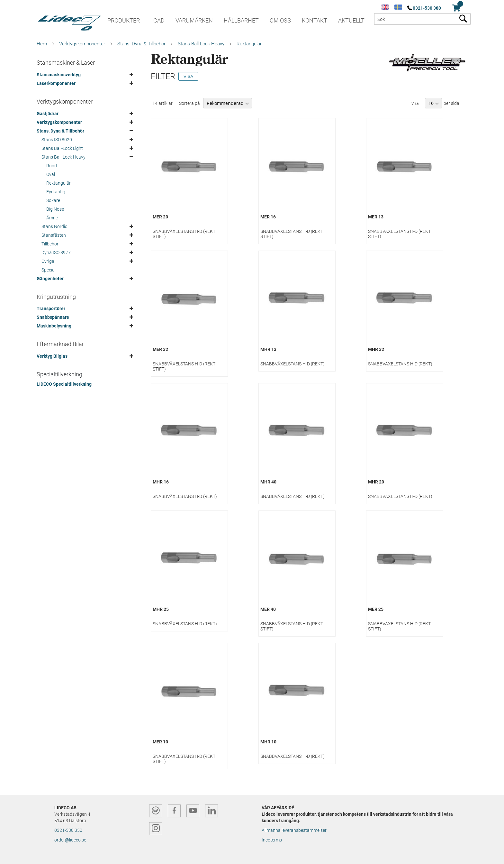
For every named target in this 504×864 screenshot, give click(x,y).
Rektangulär (59, 183)
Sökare (53, 200)
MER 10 (160, 742)
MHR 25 (161, 609)
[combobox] (422, 19)
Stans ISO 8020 (57, 140)
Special (49, 270)
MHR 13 (268, 349)
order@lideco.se (70, 840)
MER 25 (376, 609)
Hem (42, 44)
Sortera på (189, 103)
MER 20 (160, 217)
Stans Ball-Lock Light (62, 148)
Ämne (52, 218)
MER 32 (160, 349)
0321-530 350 (68, 830)
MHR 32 (376, 349)
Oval (51, 174)
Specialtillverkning (59, 374)
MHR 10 (268, 742)
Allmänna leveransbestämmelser (294, 830)
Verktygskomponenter (82, 44)
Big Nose (55, 209)
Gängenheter (50, 279)
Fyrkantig (56, 192)
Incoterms (272, 840)
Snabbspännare (53, 317)
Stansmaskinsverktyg (59, 75)
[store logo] (69, 21)
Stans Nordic (54, 226)
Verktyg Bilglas (52, 356)
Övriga (48, 261)
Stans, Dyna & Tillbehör (141, 44)
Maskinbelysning (54, 326)
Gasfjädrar (48, 114)
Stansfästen (54, 235)
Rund (52, 166)
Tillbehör (50, 244)
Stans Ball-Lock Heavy (201, 44)
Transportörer (51, 308)
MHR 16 (161, 482)
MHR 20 (376, 482)
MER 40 (268, 609)
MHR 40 (268, 482)
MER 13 (376, 217)
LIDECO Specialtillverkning (64, 384)
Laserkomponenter (56, 83)
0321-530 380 (427, 8)
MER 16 (268, 217)
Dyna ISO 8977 (56, 253)
